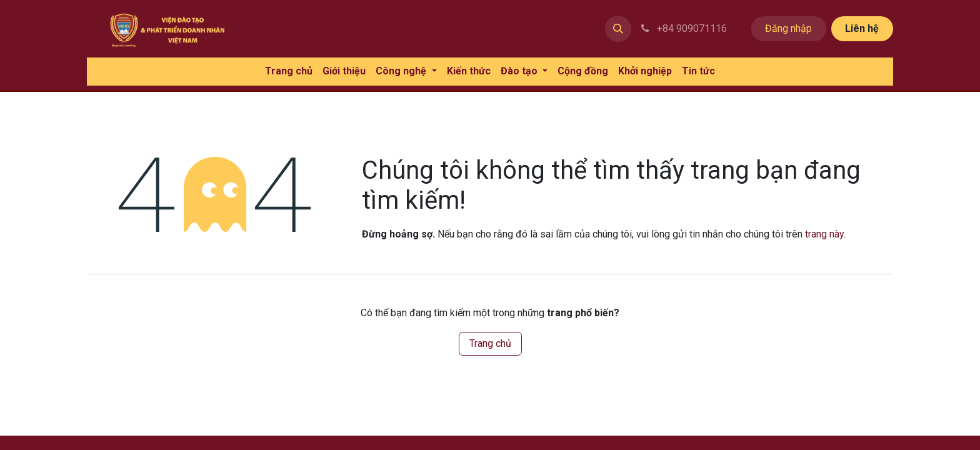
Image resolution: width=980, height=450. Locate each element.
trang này (824, 234)
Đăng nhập (788, 28)
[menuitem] (289, 72)
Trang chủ (490, 343)
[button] (618, 29)
